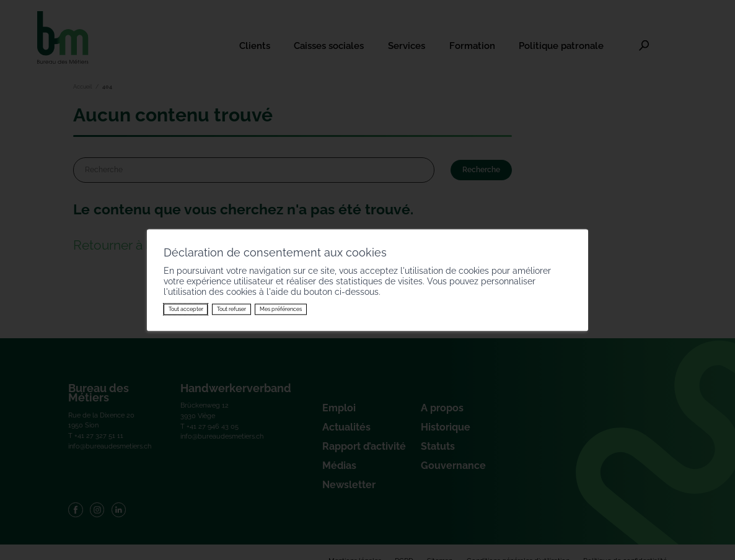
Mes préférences (281, 309)
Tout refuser (231, 309)
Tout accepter (186, 309)
